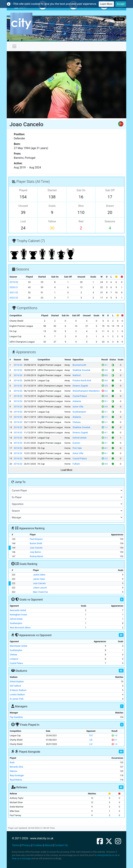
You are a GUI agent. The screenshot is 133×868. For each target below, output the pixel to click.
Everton (76, 443)
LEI (91, 740)
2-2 (105, 458)
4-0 (105, 464)
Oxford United (79, 438)
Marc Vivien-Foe (41, 592)
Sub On (81, 190)
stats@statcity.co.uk (107, 855)
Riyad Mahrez (16, 780)
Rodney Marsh (36, 556)
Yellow (52, 221)
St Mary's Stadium (18, 690)
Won (81, 206)
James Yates (39, 579)
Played (23, 190)
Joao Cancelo (36, 548)
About (49, 845)
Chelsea (77, 422)
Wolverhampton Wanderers (86, 391)
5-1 (105, 401)
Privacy (26, 845)
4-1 (105, 433)
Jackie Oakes (39, 575)
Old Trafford (15, 686)
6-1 (105, 453)
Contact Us (61, 845)
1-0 (114, 736)
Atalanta (77, 401)
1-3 (114, 744)
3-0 (105, 370)
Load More (67, 470)
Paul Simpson (36, 539)
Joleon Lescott (40, 588)
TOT (91, 736)
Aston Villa (78, 407)
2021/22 (14, 292)
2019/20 (14, 282)
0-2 (105, 391)
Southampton (79, 412)
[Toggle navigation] (14, 46)
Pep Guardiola (16, 717)
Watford (77, 375)
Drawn (110, 206)
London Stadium (17, 695)
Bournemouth (79, 365)
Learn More (106, 4)
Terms (16, 845)
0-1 (114, 740)
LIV (91, 744)
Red (81, 221)
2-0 (105, 386)
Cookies (38, 845)
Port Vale (77, 448)
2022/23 (14, 298)
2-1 (105, 422)
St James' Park (17, 699)
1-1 (105, 417)
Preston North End (82, 380)
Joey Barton (35, 552)
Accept (121, 4)
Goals (52, 206)
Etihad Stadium (17, 682)
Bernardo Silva (16, 767)
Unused (23, 206)
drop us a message (21, 858)
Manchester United (18, 646)
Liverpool (14, 659)
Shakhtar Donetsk (81, 370)
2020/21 (14, 287)
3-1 (105, 365)
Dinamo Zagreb (80, 386)
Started (52, 190)
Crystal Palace (80, 396)
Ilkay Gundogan (17, 775)
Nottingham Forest (18, 615)
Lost (23, 221)
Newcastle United (18, 610)
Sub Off (110, 190)
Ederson (14, 771)
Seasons (110, 221)
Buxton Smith (36, 543)
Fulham (76, 464)
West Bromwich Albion (20, 628)
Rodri (12, 763)
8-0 (105, 375)
